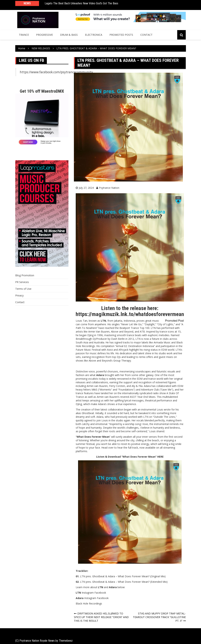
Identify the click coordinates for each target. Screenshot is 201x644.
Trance (24, 35)
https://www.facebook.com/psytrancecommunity (56, 72)
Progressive (44, 35)
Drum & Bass (69, 35)
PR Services (22, 282)
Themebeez (66, 641)
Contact (146, 35)
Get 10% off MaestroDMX (42, 91)
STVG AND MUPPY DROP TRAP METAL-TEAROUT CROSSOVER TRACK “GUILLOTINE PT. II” (159, 617)
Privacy (19, 295)
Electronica (94, 35)
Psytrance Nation (109, 188)
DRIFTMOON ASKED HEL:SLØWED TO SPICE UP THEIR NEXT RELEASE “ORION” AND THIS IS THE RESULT (101, 617)
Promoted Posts (121, 35)
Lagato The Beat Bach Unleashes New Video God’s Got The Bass (81, 3)
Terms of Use (23, 289)
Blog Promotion (25, 275)
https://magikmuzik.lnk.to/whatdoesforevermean (130, 314)
